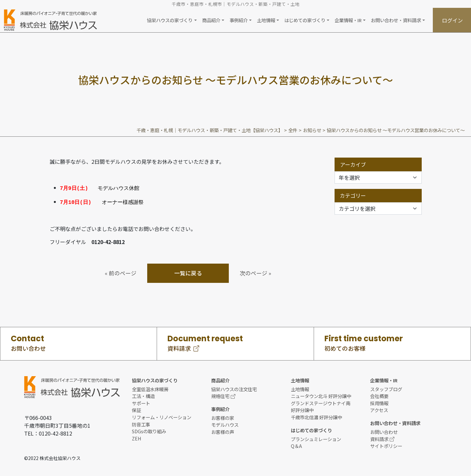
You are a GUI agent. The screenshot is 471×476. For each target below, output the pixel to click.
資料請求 (382, 438)
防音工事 (141, 423)
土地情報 (300, 388)
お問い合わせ (384, 430)
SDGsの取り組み (149, 430)
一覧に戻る (188, 272)
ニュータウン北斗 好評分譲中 (321, 395)
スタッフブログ (386, 388)
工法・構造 (143, 395)
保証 (136, 409)
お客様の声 (223, 430)
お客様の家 (223, 416)
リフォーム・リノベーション (162, 416)
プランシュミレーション (316, 438)
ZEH (137, 437)
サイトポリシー (386, 445)
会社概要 (379, 395)
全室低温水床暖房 (150, 388)
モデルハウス (225, 424)
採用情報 (379, 402)
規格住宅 (223, 395)
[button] (172, 20)
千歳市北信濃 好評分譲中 (316, 416)
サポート (141, 402)
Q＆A (296, 445)
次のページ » (255, 272)
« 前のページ (121, 272)
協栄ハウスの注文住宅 (234, 388)
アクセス (379, 409)
